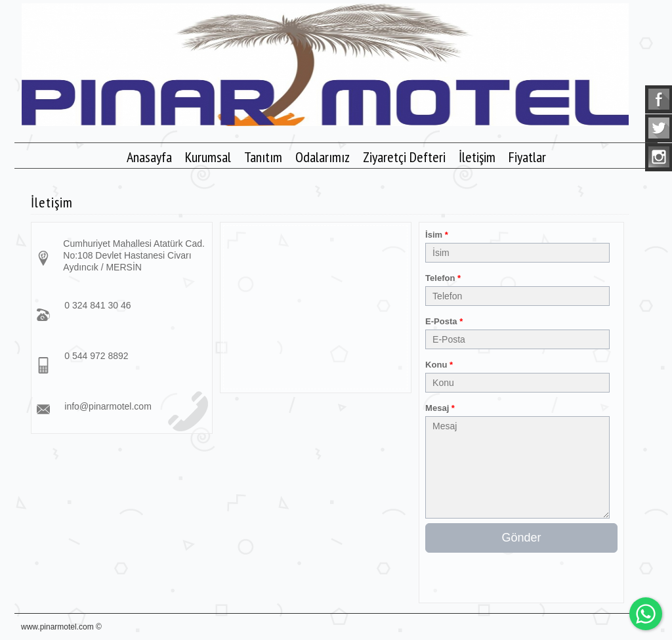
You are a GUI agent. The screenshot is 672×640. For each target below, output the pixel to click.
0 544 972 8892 (96, 356)
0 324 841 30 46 (97, 305)
